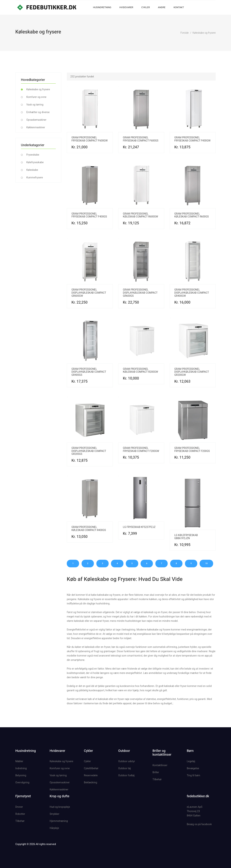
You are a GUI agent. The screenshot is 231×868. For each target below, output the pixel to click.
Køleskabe (32, 170)
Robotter (20, 814)
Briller (156, 772)
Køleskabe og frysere (204, 33)
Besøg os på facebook (199, 824)
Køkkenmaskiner (36, 127)
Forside (185, 33)
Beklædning (91, 782)
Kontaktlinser (160, 765)
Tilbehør (157, 779)
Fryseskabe (33, 155)
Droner (19, 807)
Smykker (54, 814)
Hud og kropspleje (60, 807)
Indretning (21, 768)
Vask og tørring (35, 105)
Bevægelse (193, 768)
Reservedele (91, 775)
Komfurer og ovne (36, 97)
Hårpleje (54, 828)
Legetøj (191, 761)
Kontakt (179, 7)
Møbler (19, 761)
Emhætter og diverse (38, 112)
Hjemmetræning (59, 821)
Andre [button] (162, 7)
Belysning (21, 775)
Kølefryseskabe (35, 162)
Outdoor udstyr (127, 761)
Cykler (146, 7)
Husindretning (102, 7)
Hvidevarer (126, 7)
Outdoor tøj (125, 768)
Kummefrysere (35, 177)
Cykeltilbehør (91, 768)
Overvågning (22, 782)
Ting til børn (193, 775)
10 (207, 563)
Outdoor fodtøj (126, 775)
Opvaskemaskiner (36, 120)
